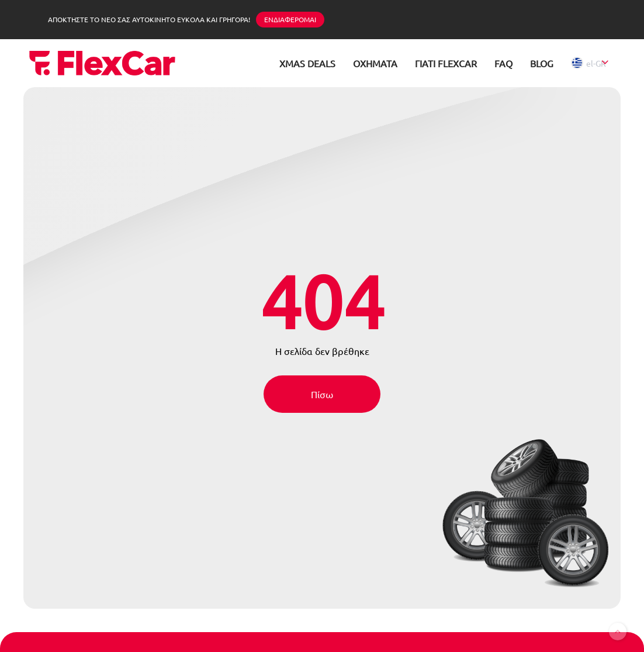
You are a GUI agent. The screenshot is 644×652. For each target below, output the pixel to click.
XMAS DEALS (307, 63)
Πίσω (322, 394)
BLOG (542, 63)
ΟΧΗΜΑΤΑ (375, 63)
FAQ (503, 63)
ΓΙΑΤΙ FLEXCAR (446, 63)
